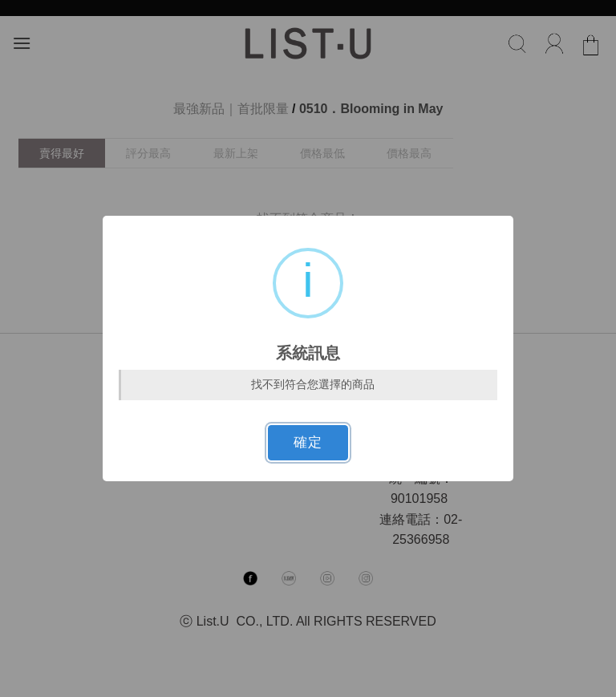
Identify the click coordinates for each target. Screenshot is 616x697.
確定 (308, 442)
